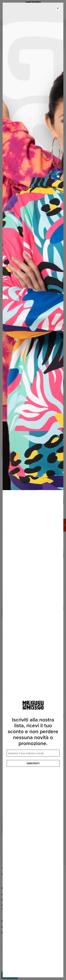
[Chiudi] (58, 8)
